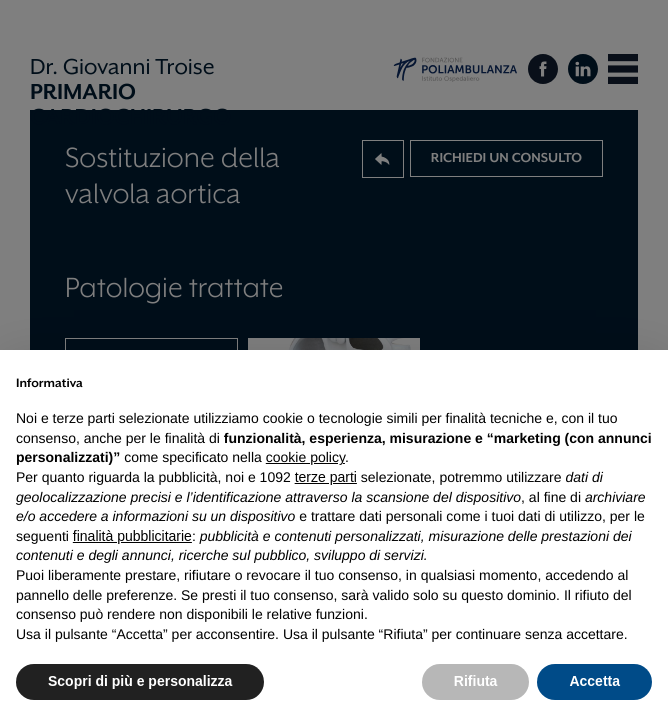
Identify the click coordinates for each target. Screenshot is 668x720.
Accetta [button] (594, 681)
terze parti (326, 477)
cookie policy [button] (305, 457)
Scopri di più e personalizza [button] (140, 681)
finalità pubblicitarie (132, 536)
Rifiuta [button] (476, 681)
